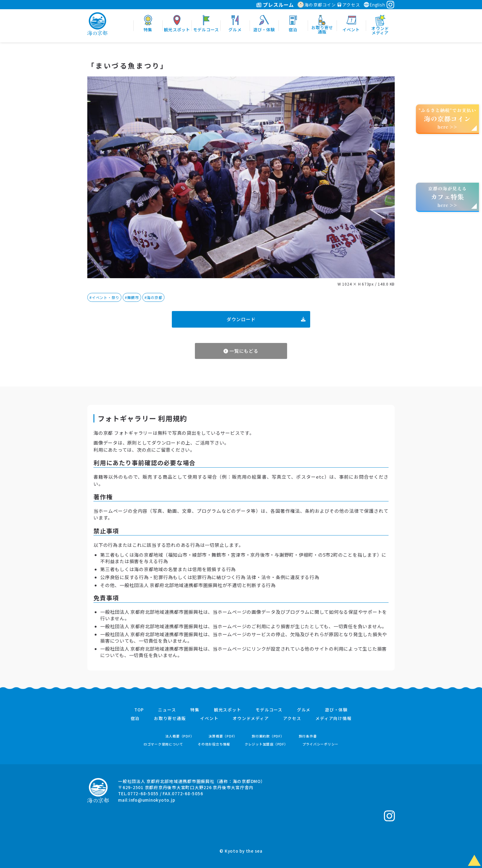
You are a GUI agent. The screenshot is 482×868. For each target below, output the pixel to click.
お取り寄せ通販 (170, 718)
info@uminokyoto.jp (152, 800)
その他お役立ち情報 (214, 744)
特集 (195, 710)
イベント (209, 718)
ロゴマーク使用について (163, 744)
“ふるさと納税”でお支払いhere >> (448, 118)
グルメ (304, 710)
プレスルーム (275, 5)
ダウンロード (266, 319)
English (374, 5)
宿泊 (135, 718)
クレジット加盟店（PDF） (266, 744)
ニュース (167, 710)
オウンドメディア (251, 718)
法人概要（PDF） (180, 736)
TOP (139, 710)
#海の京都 (154, 297)
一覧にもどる (241, 351)
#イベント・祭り (104, 297)
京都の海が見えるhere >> (447, 197)
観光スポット (228, 710)
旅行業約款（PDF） (268, 736)
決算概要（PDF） (223, 736)
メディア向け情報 (333, 718)
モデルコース (269, 710)
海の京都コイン (317, 5)
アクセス (349, 5)
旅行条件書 (308, 736)
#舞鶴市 (132, 297)
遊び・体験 (336, 710)
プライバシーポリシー (321, 744)
